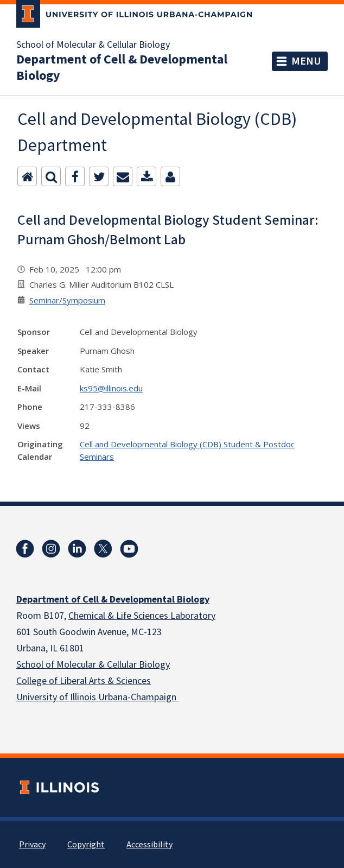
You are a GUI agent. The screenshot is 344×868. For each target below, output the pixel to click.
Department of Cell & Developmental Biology (122, 68)
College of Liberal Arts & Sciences (84, 681)
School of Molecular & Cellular (77, 665)
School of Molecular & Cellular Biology (93, 45)
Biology (153, 665)
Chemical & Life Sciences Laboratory (142, 616)
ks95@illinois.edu (111, 388)
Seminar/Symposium (67, 300)
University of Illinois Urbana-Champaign (97, 697)
